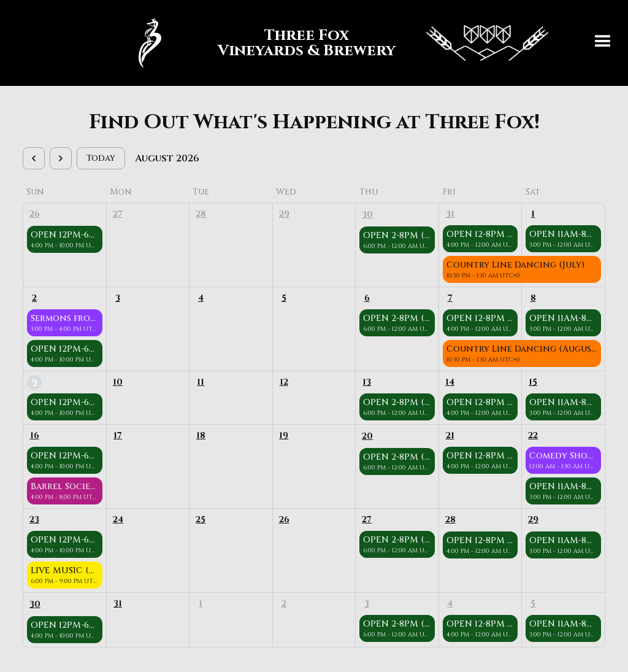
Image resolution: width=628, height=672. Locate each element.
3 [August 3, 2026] (118, 298)
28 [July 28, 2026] (201, 214)
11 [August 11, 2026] (201, 382)
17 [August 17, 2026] (118, 435)
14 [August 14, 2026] (450, 382)
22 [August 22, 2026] (533, 435)
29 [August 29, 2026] (533, 519)
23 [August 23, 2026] (34, 519)
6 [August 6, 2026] (367, 298)
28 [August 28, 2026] (450, 519)
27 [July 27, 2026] (118, 214)
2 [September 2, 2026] (284, 604)
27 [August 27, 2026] (367, 519)
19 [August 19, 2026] (284, 435)
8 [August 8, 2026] (533, 298)
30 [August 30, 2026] (35, 604)
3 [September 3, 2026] (367, 604)
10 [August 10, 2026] (118, 382)
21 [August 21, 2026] (450, 435)
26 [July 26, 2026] (35, 214)
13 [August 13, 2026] (367, 382)
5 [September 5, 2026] (533, 604)
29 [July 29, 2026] (284, 214)
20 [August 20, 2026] (367, 436)
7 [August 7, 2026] (450, 298)
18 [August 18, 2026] (201, 435)
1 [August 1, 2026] (533, 214)
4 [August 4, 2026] (201, 298)
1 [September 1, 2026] (201, 604)
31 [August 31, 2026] (118, 604)
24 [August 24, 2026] (118, 519)
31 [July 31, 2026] (450, 214)
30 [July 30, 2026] (367, 214)
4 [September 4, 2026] (450, 604)
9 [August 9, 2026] (35, 382)
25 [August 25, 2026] (201, 519)
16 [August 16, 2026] (35, 435)
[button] (603, 43)
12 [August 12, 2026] (284, 382)
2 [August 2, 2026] (34, 298)
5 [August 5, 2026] (284, 298)
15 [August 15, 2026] (533, 382)
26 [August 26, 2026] (284, 519)
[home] (337, 43)
